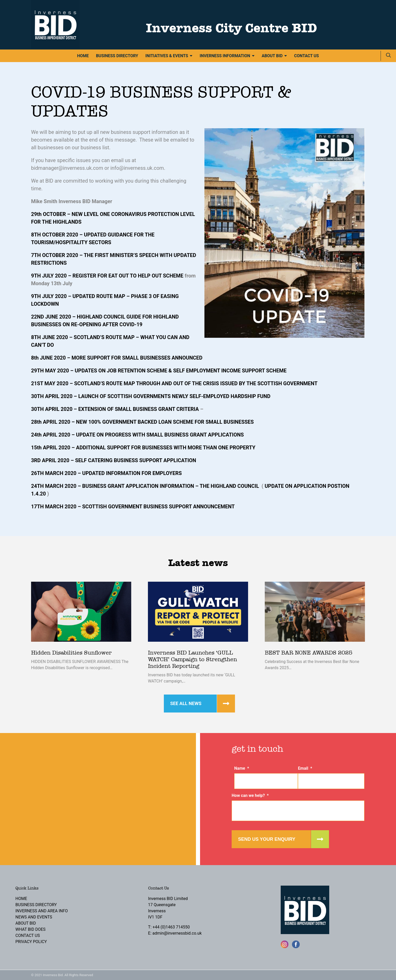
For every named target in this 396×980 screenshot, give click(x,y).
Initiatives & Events (167, 56)
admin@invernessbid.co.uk (177, 933)
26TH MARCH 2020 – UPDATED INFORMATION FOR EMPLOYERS (106, 473)
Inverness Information (225, 56)
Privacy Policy (31, 942)
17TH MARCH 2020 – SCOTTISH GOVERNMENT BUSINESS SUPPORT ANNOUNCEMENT (133, 507)
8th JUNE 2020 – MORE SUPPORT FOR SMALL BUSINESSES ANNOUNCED (117, 358)
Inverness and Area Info (42, 911)
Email (305, 768)
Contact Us (306, 56)
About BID (272, 56)
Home (83, 56)
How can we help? (250, 795)
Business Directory (117, 56)
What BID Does (30, 929)
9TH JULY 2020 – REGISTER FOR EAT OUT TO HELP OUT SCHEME (107, 276)
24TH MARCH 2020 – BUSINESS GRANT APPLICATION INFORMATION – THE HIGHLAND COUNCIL (145, 486)
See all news (186, 703)
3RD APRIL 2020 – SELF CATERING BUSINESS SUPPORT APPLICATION (114, 460)
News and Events (34, 917)
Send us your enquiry (267, 839)
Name (242, 768)
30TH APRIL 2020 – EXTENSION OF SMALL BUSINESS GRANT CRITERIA (115, 409)
